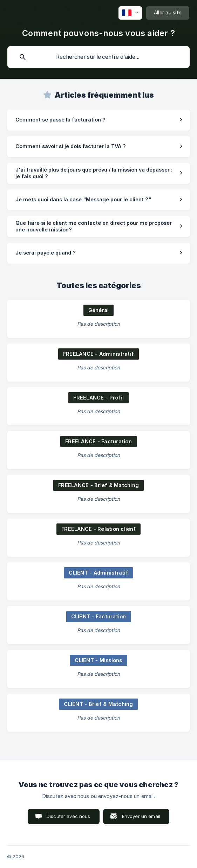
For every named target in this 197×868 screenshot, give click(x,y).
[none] (130, 13)
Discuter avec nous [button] (69, 816)
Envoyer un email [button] (141, 816)
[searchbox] (98, 57)
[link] (98, 120)
